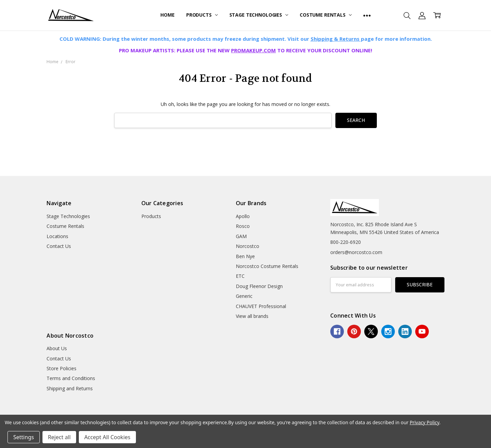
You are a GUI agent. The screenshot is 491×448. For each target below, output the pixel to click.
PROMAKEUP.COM (253, 50)
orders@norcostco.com (356, 252)
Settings (24, 437)
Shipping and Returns (70, 388)
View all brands (252, 316)
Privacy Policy (425, 422)
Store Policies (62, 368)
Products (202, 15)
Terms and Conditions (71, 378)
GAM (241, 236)
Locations (57, 236)
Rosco (243, 226)
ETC (240, 276)
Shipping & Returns (336, 39)
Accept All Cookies (107, 437)
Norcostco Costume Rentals (267, 266)
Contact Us (59, 246)
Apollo (243, 216)
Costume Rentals (326, 15)
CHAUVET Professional (261, 306)
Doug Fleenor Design (259, 286)
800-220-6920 (346, 242)
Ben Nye (245, 256)
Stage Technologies (259, 15)
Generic (244, 296)
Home (167, 15)
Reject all (59, 437)
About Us (57, 348)
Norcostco (248, 246)
